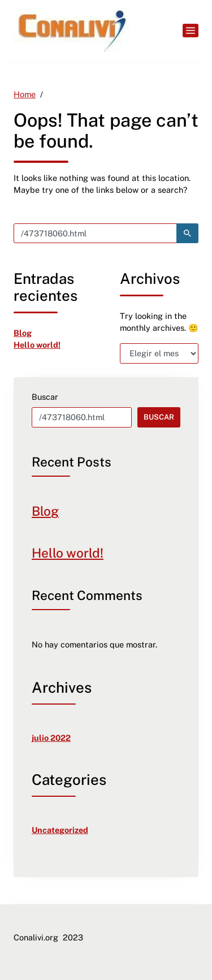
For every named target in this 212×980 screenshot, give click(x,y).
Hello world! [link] (37, 345)
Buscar (45, 397)
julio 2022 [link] (51, 738)
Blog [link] (23, 333)
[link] (72, 31)
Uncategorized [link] (60, 830)
